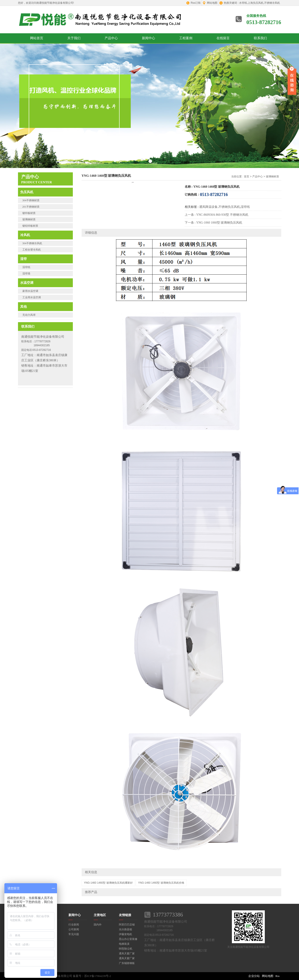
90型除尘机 (126, 949)
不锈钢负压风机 (229, 207)
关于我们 (74, 38)
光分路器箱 (125, 929)
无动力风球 (29, 315)
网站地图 (212, 3)
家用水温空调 (30, 291)
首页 (247, 177)
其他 (23, 306)
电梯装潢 (124, 944)
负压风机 (27, 192)
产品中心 (111, 38)
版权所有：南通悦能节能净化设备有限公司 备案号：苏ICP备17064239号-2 (64, 976)
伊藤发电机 (125, 934)
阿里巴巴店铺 (127, 925)
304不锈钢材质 (31, 200)
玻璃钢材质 (29, 219)
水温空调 (27, 283)
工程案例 (186, 38)
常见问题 (74, 934)
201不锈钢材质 (31, 207)
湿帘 (23, 259)
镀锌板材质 (29, 213)
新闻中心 (149, 38)
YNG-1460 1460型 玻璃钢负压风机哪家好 (108, 883)
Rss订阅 (196, 3)
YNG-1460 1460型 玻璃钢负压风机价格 (161, 883)
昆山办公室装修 (128, 939)
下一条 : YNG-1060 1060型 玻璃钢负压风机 (214, 223)
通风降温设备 (208, 207)
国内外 (98, 925)
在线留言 (223, 38)
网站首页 (37, 38)
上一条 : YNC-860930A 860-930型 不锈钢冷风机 (217, 215)
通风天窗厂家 (127, 954)
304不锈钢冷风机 (32, 243)
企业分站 (254, 976)
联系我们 (260, 38)
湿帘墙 (26, 274)
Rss (278, 976)
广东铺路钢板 (127, 963)
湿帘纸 (26, 267)
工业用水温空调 (32, 297)
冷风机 (25, 235)
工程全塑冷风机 (32, 250)
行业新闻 (74, 925)
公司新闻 (74, 929)
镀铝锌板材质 (30, 226)
